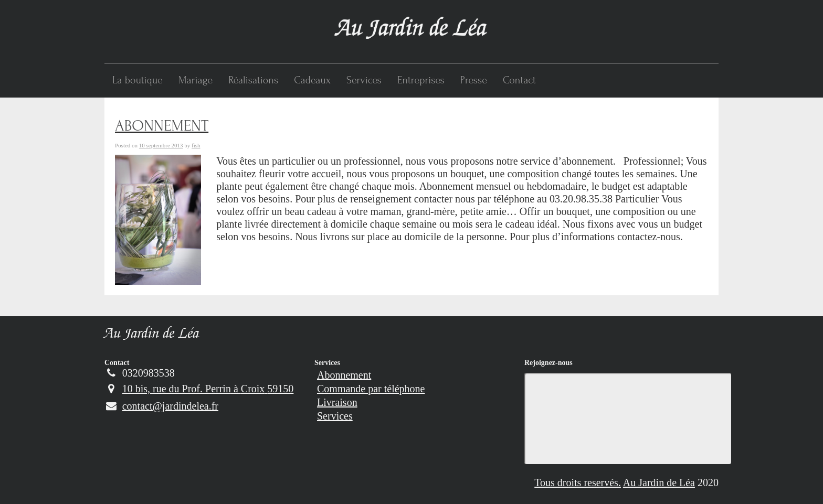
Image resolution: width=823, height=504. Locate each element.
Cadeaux (312, 80)
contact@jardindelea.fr (161, 406)
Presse (474, 80)
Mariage (196, 80)
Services (364, 80)
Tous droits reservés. (578, 482)
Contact (519, 80)
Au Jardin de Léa (152, 335)
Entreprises (421, 80)
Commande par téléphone (371, 389)
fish (196, 145)
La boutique (138, 80)
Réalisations (253, 80)
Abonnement (344, 375)
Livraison (337, 402)
